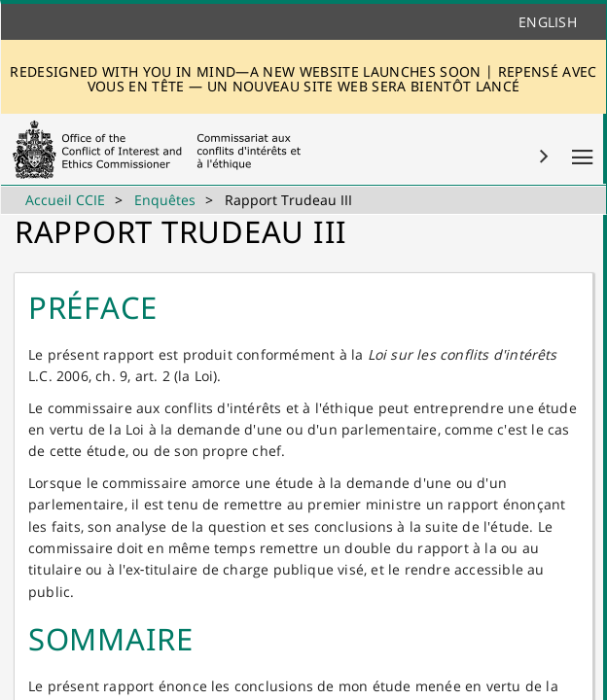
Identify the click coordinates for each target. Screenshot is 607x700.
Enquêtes (165, 200)
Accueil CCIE (65, 200)
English (548, 22)
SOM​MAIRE (111, 639)
